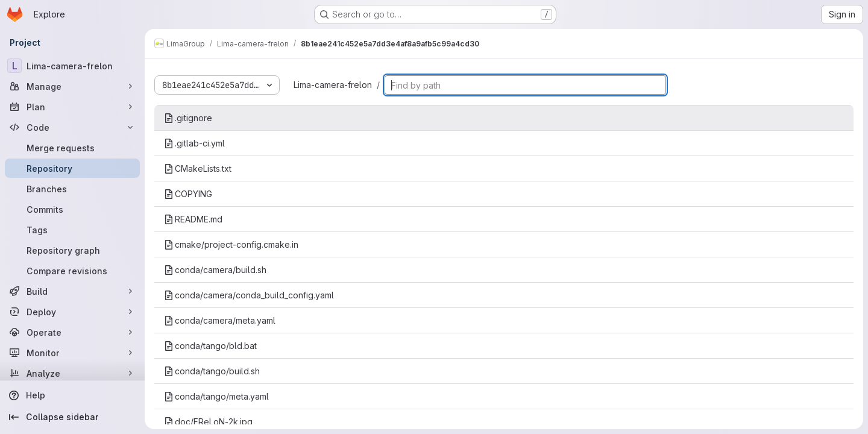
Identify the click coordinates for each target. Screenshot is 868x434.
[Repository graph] (72, 250)
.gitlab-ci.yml (194, 143)
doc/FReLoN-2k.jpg (208, 422)
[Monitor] (72, 353)
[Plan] (72, 107)
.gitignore (188, 118)
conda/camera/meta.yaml (220, 320)
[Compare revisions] (72, 271)
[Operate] (72, 332)
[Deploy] (72, 312)
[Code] (72, 127)
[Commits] (72, 209)
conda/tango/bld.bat (210, 346)
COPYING (188, 194)
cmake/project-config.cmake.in (231, 244)
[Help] (72, 395)
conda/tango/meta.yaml (216, 396)
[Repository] (72, 168)
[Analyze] (72, 373)
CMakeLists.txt (198, 168)
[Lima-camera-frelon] (72, 66)
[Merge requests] (72, 148)
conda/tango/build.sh (212, 371)
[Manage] (72, 86)
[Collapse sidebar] (72, 417)
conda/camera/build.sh (215, 270)
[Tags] (72, 230)
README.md (193, 219)
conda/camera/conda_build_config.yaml (249, 295)
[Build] (72, 291)
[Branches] (72, 189)
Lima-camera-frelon (333, 85)
